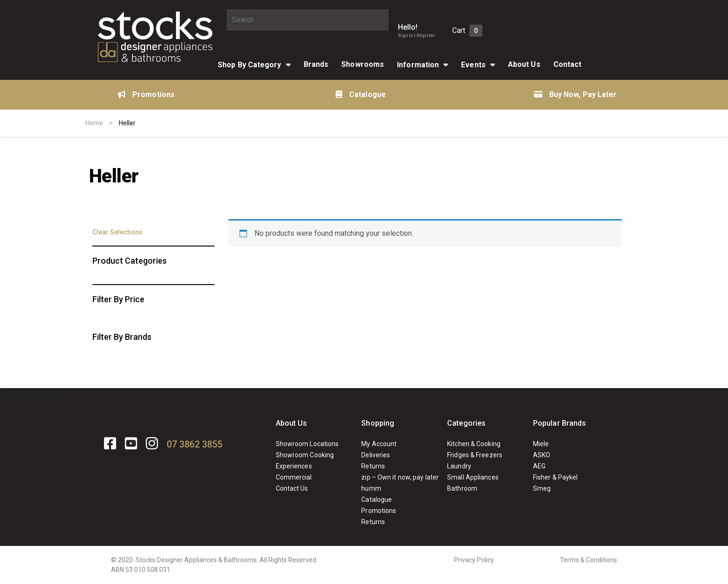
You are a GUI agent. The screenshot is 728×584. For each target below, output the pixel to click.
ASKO (542, 455)
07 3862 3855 (195, 444)
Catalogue (361, 94)
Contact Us (292, 488)
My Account (379, 444)
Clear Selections (117, 232)
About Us (524, 64)
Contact (568, 64)
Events (473, 65)
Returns (373, 466)
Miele (541, 444)
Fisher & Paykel (556, 477)
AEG (539, 466)
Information (418, 65)
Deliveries (376, 455)
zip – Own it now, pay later (400, 477)
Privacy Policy (474, 560)
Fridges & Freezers (475, 455)
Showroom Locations (307, 444)
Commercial (294, 477)
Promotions (146, 94)
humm (371, 488)
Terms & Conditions (588, 560)
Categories (466, 423)
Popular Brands (559, 423)
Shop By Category (250, 65)
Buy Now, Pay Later (575, 94)
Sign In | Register (416, 36)
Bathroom (462, 488)
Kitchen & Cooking (474, 444)
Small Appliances (473, 477)
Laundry (459, 466)
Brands (316, 64)
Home (94, 123)
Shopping (378, 423)
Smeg (542, 488)
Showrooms (363, 64)
